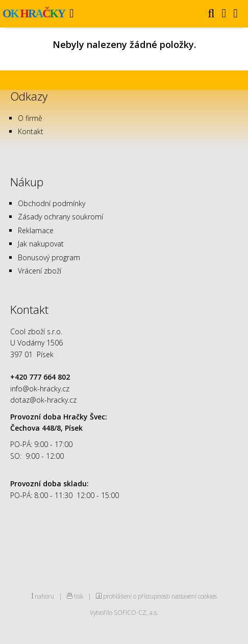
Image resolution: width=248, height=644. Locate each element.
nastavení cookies (194, 596)
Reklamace (36, 230)
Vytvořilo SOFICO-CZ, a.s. (124, 612)
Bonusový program (49, 257)
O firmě (30, 118)
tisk (79, 596)
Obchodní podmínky (52, 203)
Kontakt (31, 131)
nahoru (44, 596)
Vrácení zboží (40, 271)
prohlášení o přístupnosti (137, 596)
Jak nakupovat (41, 244)
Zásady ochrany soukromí (60, 217)
